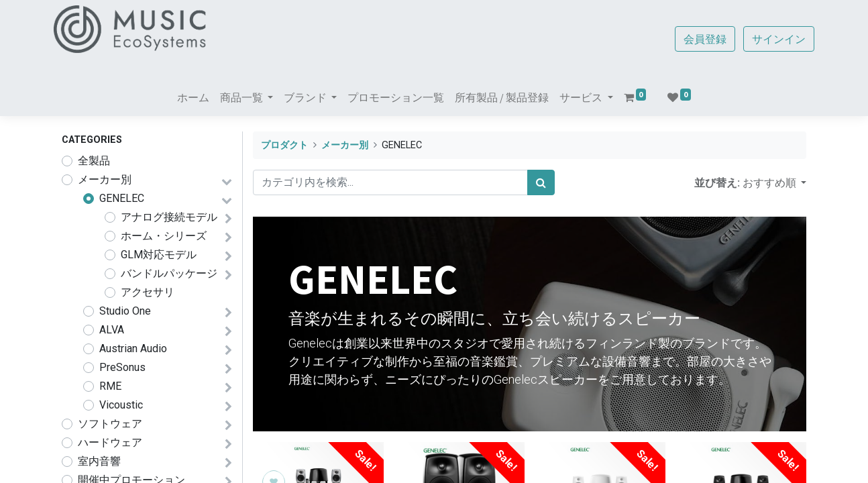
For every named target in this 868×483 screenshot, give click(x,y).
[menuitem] (193, 97)
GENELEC (122, 198)
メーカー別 (105, 179)
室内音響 (99, 461)
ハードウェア (110, 442)
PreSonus (122, 367)
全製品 (94, 161)
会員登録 (697, 39)
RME (110, 386)
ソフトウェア (110, 424)
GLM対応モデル (159, 255)
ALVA (112, 330)
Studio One (125, 311)
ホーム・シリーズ (164, 236)
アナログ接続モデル (169, 217)
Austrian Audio (133, 348)
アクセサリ (148, 292)
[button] (774, 182)
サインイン (771, 39)
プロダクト (284, 145)
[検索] (541, 182)
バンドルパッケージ (169, 273)
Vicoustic (121, 405)
